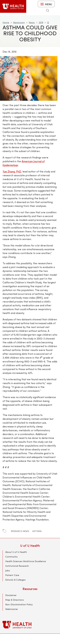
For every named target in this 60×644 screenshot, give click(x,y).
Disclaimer (11, 595)
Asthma (37, 531)
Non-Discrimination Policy (19, 604)
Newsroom (19, 22)
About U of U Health (16, 552)
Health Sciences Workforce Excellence (26, 561)
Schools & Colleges (15, 580)
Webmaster (12, 609)
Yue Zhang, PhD (12, 171)
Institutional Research (17, 566)
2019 (41, 22)
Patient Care (12, 575)
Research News (20, 531)
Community (11, 557)
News (32, 22)
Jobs (8, 570)
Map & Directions (15, 600)
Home (6, 22)
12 (48, 22)
